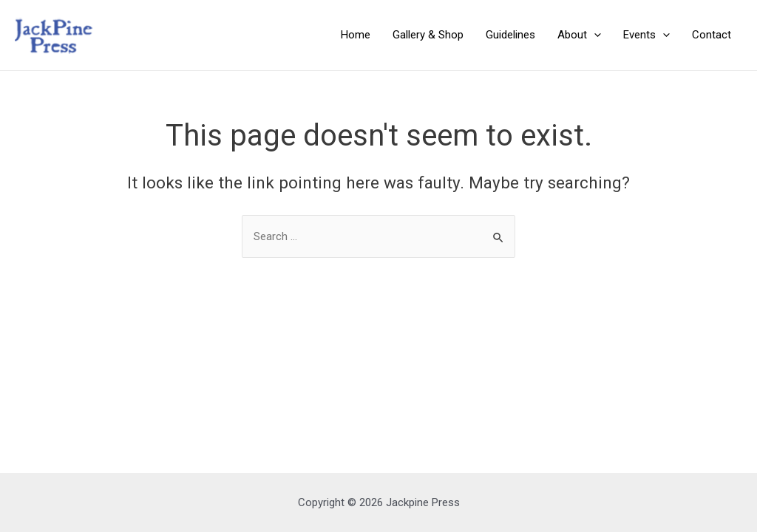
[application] (594, 35)
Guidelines (510, 35)
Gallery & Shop (428, 35)
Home (356, 35)
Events (646, 35)
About (579, 35)
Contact (712, 35)
